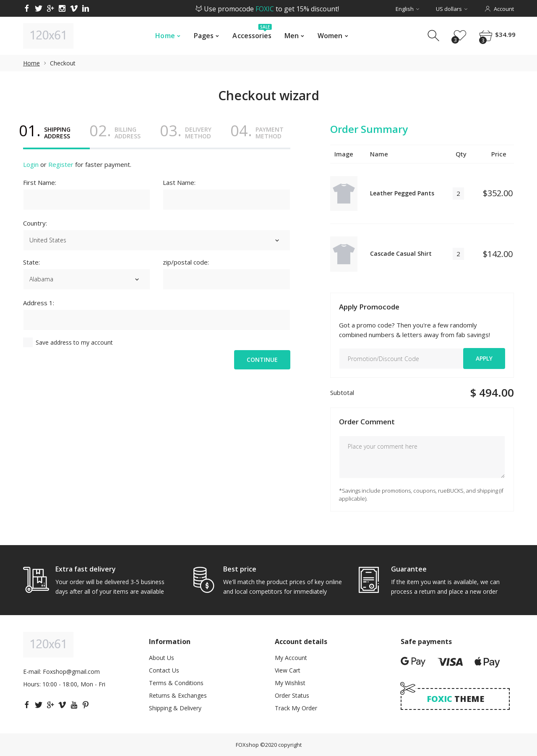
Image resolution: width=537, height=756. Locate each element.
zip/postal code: (186, 262)
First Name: (40, 182)
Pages (204, 36)
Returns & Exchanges (178, 695)
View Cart (288, 670)
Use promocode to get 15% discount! (267, 9)
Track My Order (296, 708)
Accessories (252, 33)
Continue (262, 360)
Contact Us (164, 670)
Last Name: (179, 182)
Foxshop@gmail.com (71, 672)
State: (31, 262)
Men (292, 36)
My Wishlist (290, 683)
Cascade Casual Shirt (401, 253)
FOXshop (247, 745)
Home (165, 36)
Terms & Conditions (176, 683)
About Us (162, 658)
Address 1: (39, 303)
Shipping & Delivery (175, 708)
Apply (484, 358)
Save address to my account (74, 342)
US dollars (452, 9)
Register (61, 164)
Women (330, 36)
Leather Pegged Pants (402, 193)
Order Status (292, 695)
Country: (35, 223)
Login (31, 164)
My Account (291, 658)
